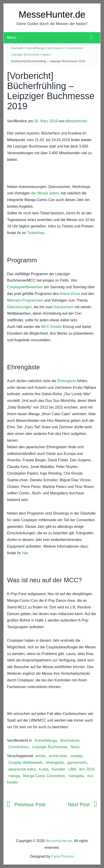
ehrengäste (55, 763)
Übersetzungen (20, 307)
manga (14, 776)
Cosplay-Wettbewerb (25, 763)
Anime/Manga (35, 48)
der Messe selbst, (45, 193)
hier (25, 553)
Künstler (58, 769)
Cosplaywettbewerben (25, 287)
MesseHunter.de (52, 14)
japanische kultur (22, 769)
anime (40, 756)
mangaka (76, 776)
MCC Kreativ (51, 327)
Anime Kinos (70, 294)
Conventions (74, 48)
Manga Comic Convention (44, 776)
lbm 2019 (87, 769)
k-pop (44, 769)
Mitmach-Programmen (25, 300)
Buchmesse (55, 48)
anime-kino (58, 756)
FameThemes (63, 856)
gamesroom (77, 763)
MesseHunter (76, 121)
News (46, 55)
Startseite (17, 48)
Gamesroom (64, 307)
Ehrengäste (67, 381)
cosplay (76, 756)
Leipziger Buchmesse (25, 55)
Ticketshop (36, 233)
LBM (72, 769)
